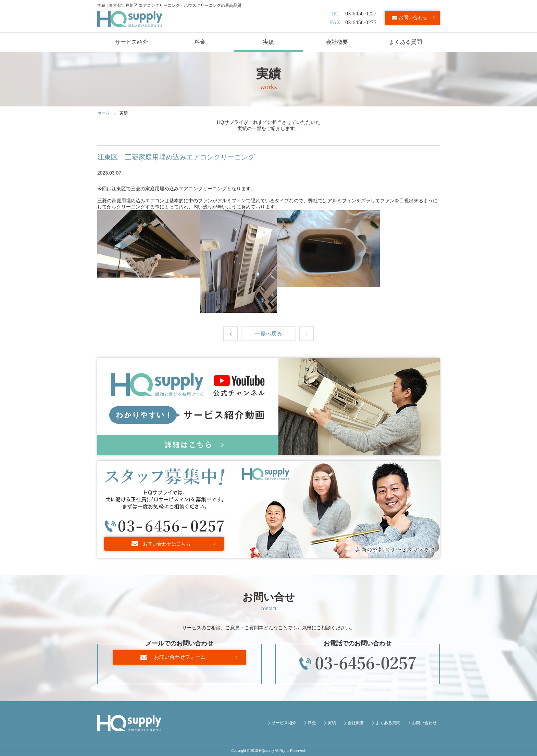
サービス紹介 (132, 42)
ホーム (103, 113)
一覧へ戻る (268, 334)
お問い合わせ (413, 17)
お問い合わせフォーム (183, 663)
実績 (268, 42)
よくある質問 (405, 42)
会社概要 (337, 42)
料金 (200, 42)
